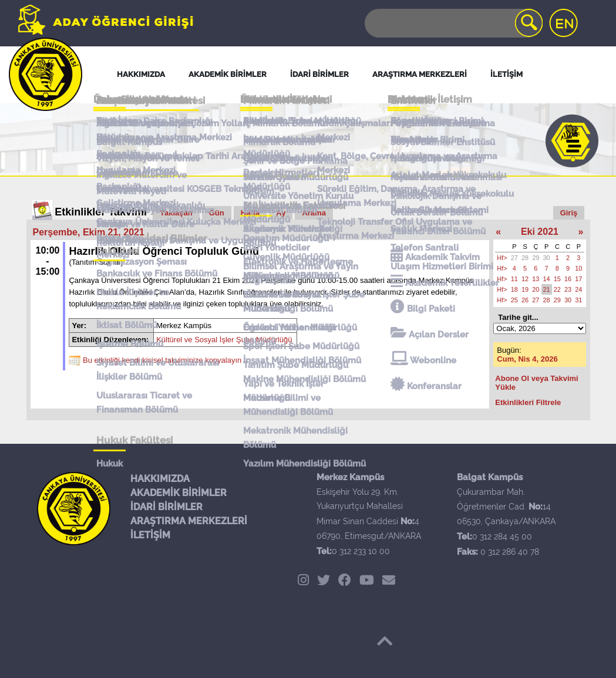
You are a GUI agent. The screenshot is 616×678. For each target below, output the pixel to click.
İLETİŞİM (150, 535)
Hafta (250, 213)
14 (547, 279)
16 (568, 279)
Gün (217, 213)
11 (514, 279)
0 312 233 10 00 (361, 551)
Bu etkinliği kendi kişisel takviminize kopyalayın (162, 360)
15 (557, 279)
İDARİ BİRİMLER (166, 507)
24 (578, 289)
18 (514, 289)
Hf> (502, 258)
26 (525, 300)
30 (547, 258)
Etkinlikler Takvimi (101, 212)
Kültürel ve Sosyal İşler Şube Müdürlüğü (224, 340)
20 (536, 289)
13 (536, 279)
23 (568, 289)
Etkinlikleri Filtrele (528, 402)
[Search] (453, 23)
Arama (314, 213)
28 (525, 258)
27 (514, 258)
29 (536, 258)
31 (578, 300)
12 (525, 279)
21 (547, 289)
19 (525, 289)
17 (578, 279)
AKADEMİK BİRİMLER (179, 493)
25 (514, 300)
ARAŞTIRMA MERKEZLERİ (189, 521)
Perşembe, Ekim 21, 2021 (89, 232)
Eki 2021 (540, 232)
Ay (281, 213)
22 (557, 289)
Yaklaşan (176, 213)
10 (578, 268)
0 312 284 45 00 (502, 537)
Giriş (569, 213)
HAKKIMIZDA (160, 479)
